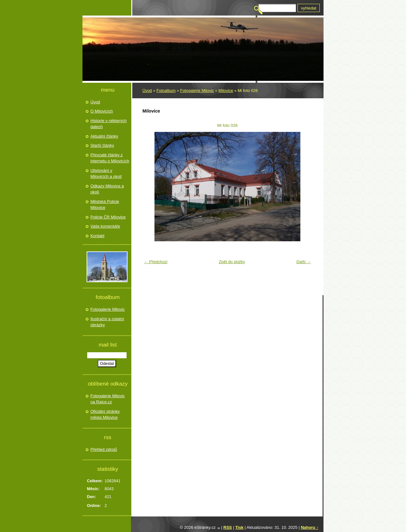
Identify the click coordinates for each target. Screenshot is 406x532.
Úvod (147, 91)
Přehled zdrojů (104, 449)
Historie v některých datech (108, 124)
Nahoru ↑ (310, 527)
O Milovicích (102, 111)
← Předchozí (156, 262)
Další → (304, 262)
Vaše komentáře (105, 226)
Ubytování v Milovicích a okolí (106, 174)
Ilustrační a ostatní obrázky (107, 322)
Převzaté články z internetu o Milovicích (110, 158)
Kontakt (97, 236)
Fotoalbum (166, 91)
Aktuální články (104, 136)
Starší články (102, 145)
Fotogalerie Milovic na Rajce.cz (108, 399)
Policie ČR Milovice (108, 217)
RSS (228, 527)
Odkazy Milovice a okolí (107, 189)
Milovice (226, 91)
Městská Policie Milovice (105, 205)
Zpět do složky (232, 262)
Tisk (239, 527)
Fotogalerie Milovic (197, 91)
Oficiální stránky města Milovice (105, 415)
